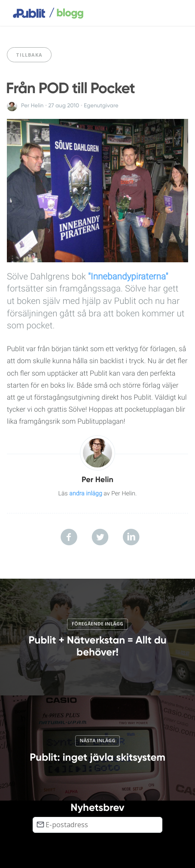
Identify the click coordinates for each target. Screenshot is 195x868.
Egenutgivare (101, 106)
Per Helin (32, 106)
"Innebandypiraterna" (128, 277)
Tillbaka (29, 55)
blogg (66, 13)
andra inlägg (86, 494)
